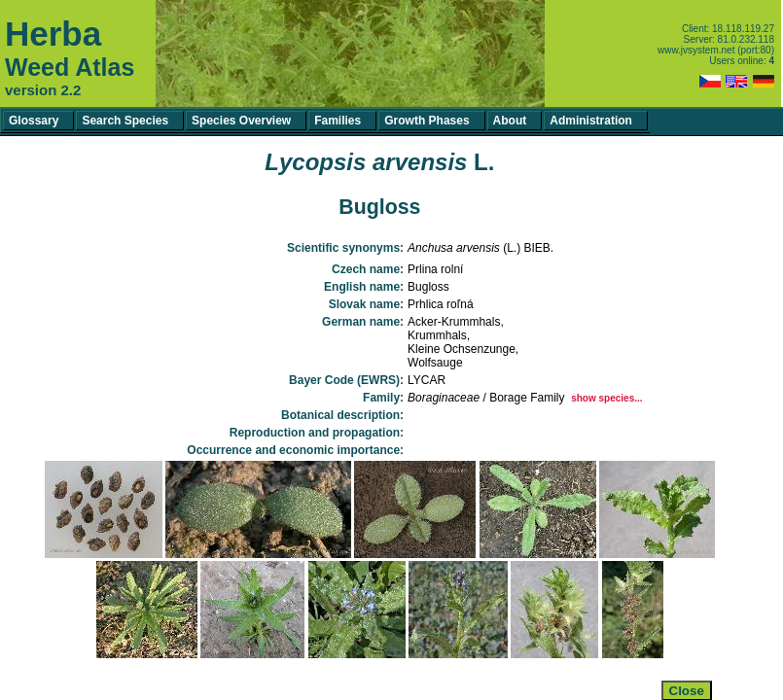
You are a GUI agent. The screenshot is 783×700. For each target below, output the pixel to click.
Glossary (34, 121)
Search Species (125, 121)
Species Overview (241, 121)
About (510, 121)
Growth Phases (427, 121)
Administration (591, 121)
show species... (606, 398)
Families (338, 121)
